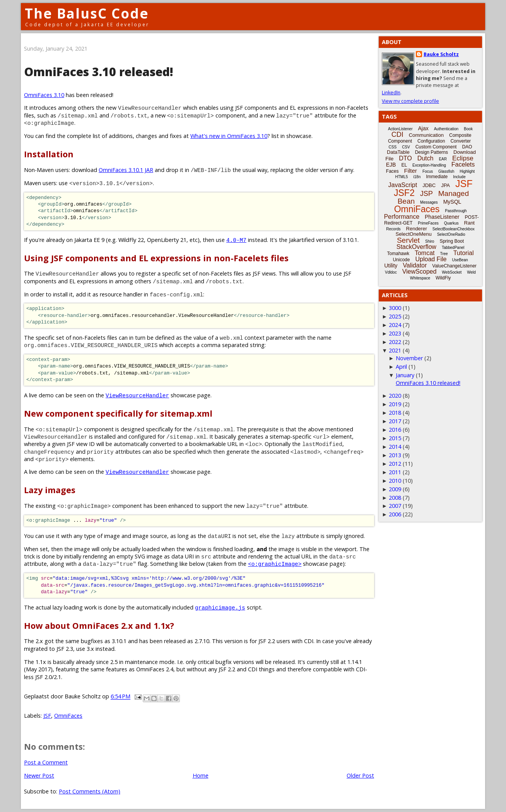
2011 (395, 472)
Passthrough (456, 211)
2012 (395, 464)
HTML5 (402, 177)
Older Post (360, 775)
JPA (445, 185)
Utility (391, 266)
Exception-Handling (429, 165)
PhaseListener (442, 217)
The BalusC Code (87, 13)
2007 (395, 506)
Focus (428, 171)
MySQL (452, 202)
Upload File (431, 259)
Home (201, 775)
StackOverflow (416, 247)
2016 (395, 430)
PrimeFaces (428, 223)
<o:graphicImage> (275, 564)
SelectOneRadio (451, 234)
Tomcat (425, 253)
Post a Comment (46, 762)
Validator (415, 265)
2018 (395, 413)
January (405, 375)
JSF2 (404, 193)
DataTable (398, 152)
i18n (417, 177)
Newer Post (39, 775)
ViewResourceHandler (137, 395)
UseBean (460, 260)
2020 (395, 396)
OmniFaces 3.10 (44, 95)
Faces (392, 171)
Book (468, 129)
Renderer (417, 229)
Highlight (467, 171)
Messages (429, 202)
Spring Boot (452, 241)
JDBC (429, 185)
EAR (443, 159)
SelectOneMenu (413, 234)
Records (393, 229)
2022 (395, 342)
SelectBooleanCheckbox (454, 229)
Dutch (426, 158)
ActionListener (400, 129)
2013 (395, 455)
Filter (411, 171)
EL (404, 165)
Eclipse (463, 158)
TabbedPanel (453, 248)
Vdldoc (391, 272)
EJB (391, 165)
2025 (395, 316)
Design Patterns (432, 152)
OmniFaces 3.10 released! (428, 383)
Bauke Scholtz (441, 54)
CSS (393, 147)
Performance (402, 217)
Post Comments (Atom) (90, 791)
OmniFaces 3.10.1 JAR (126, 170)
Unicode (401, 260)
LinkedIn (391, 93)
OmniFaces (68, 716)
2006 (395, 514)
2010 (395, 481)
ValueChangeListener (454, 266)
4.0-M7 (236, 240)
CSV (406, 147)
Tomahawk (398, 254)
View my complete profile (410, 101)
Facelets (463, 164)
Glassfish (446, 171)
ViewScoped (420, 272)
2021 (395, 350)
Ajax (423, 128)
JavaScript (403, 185)
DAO (467, 147)
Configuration (431, 141)
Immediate (437, 177)
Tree (444, 254)
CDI (397, 134)
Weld (471, 272)
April (401, 367)
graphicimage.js (220, 607)
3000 (395, 308)
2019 (395, 404)
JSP (427, 194)
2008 (395, 498)
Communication (426, 135)
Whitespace (420, 278)
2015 (395, 438)
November (409, 358)
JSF (47, 716)
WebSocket (452, 272)
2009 (395, 489)
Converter (461, 141)
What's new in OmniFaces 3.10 (229, 136)
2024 (395, 325)
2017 (395, 421)
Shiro (430, 241)
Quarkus (451, 223)
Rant (469, 223)
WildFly (443, 278)
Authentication (446, 129)
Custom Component (436, 147)
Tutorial (464, 253)
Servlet (408, 240)
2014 (395, 447)
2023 (395, 333)
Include (459, 177)
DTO (405, 158)
